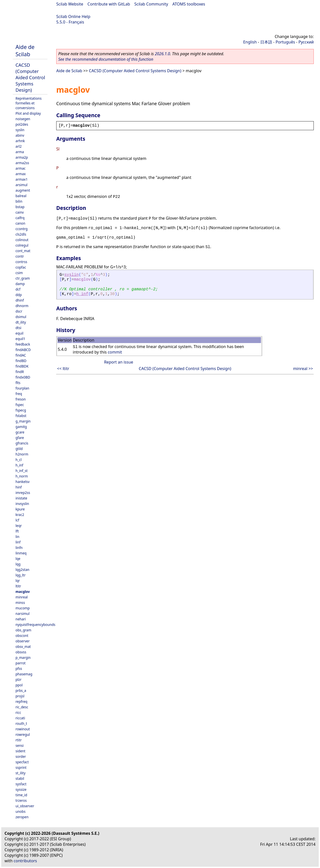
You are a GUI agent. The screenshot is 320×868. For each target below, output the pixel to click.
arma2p (22, 157)
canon (20, 223)
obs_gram (23, 630)
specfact (22, 762)
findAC (21, 355)
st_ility (20, 773)
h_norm (22, 476)
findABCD (23, 350)
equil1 (20, 339)
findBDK (22, 366)
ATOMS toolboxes (189, 4)
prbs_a (21, 690)
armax (21, 174)
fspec (20, 405)
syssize (21, 789)
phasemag (24, 674)
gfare (20, 438)
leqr (19, 526)
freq (19, 394)
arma (20, 152)
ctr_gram (23, 278)
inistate (21, 498)
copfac (21, 267)
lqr (18, 581)
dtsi (18, 328)
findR (20, 372)
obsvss (21, 652)
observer (23, 641)
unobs (20, 811)
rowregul (23, 734)
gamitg (21, 427)
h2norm (22, 454)
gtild (19, 449)
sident (20, 751)
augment (23, 190)
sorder (21, 756)
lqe (18, 559)
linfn (19, 548)
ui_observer (25, 806)
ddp (19, 295)
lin (17, 537)
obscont (22, 636)
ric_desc (22, 707)
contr (20, 256)
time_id (21, 795)
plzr (18, 679)
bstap (20, 207)
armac (20, 168)
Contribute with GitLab (109, 4)
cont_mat (23, 251)
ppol (19, 685)
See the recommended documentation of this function (106, 59)
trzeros (21, 800)
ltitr (18, 586)
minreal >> (303, 369)
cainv (20, 212)
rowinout (23, 729)
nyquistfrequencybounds (35, 625)
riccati (20, 718)
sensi (20, 745)
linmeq (21, 553)
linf (18, 542)
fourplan (22, 388)
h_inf (19, 465)
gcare (20, 432)
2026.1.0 (162, 54)
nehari (21, 619)
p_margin (23, 657)
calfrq (20, 218)
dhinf (20, 300)
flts (18, 383)
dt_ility (21, 322)
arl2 (19, 146)
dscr (19, 311)
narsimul (22, 614)
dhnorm (22, 306)
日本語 (266, 42)
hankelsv (22, 482)
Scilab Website (70, 4)
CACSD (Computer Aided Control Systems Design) (30, 77)
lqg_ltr (20, 575)
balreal (21, 196)
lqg (18, 564)
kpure (20, 509)
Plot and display (28, 113)
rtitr (19, 740)
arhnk (20, 141)
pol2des (22, 124)
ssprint (21, 767)
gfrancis (22, 443)
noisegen (23, 119)
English (250, 42)
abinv (20, 135)
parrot (20, 663)
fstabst (21, 416)
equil (19, 333)
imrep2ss (23, 493)
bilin (19, 201)
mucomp (23, 608)
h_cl (18, 460)
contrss (21, 262)
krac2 (20, 515)
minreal (22, 597)
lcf (17, 520)
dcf (18, 289)
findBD (21, 361)
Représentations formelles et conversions (28, 103)
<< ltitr (63, 369)
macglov (23, 592)
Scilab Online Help (73, 16)
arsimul (21, 185)
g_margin (23, 421)
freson (21, 399)
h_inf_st (21, 471)
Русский (306, 42)
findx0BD (23, 377)
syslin (20, 130)
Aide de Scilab (25, 50)
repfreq (21, 701)
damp (20, 284)
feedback (23, 344)
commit (115, 352)
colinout (22, 240)
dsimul (21, 317)
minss (20, 603)
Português (285, 42)
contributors (25, 861)
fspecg (21, 410)
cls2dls (21, 234)
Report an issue (118, 362)
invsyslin (22, 504)
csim (19, 273)
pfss (19, 668)
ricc (18, 712)
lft (17, 531)
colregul (22, 245)
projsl (20, 696)
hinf (19, 487)
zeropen (22, 817)
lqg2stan (22, 570)
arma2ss (22, 163)
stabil (20, 778)
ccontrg (21, 229)
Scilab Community (151, 4)
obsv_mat (23, 647)
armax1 (22, 179)
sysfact (21, 784)
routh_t (21, 723)
